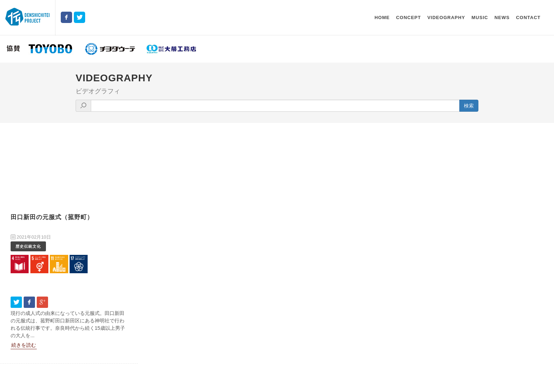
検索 (469, 106)
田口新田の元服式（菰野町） (52, 217)
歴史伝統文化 (28, 246)
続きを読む (24, 345)
